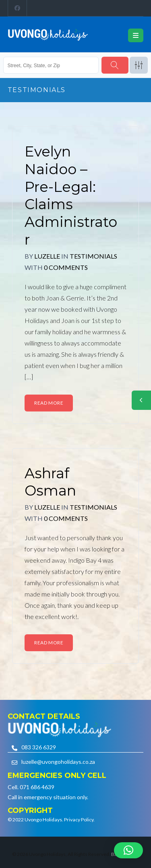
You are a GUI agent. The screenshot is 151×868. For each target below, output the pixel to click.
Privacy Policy (79, 820)
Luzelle (47, 256)
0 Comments (66, 267)
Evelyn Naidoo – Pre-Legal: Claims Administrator (71, 195)
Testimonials (93, 256)
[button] (128, 850)
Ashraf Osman (50, 482)
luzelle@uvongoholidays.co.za (58, 762)
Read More (49, 403)
